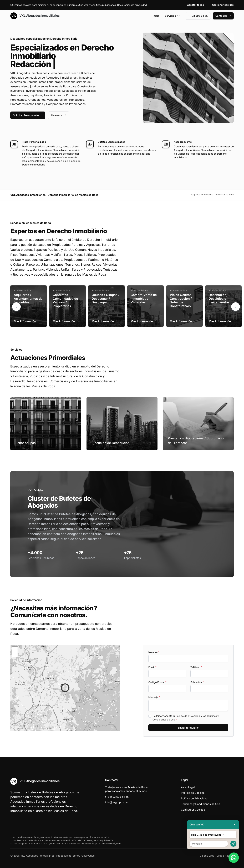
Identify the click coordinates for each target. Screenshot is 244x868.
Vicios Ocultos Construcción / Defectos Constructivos (181, 300)
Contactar (223, 16)
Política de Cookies (193, 793)
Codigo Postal (157, 682)
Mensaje (154, 697)
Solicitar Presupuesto (28, 115)
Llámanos (59, 115)
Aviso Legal (188, 787)
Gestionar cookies (223, 5)
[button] (236, 307)
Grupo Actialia (225, 856)
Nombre (154, 652)
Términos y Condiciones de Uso (200, 804)
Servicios (172, 16)
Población (197, 682)
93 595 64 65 (198, 16)
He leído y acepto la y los (186, 718)
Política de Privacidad (188, 716)
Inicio (156, 16)
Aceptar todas (195, 5)
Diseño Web (207, 856)
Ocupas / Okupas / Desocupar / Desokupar (106, 299)
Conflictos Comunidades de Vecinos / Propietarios (65, 300)
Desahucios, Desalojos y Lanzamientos (219, 299)
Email (152, 667)
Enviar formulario (188, 728)
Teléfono (196, 667)
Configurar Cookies (193, 810)
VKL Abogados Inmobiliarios (35, 16)
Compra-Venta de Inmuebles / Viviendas (144, 299)
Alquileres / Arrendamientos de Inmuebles (28, 299)
